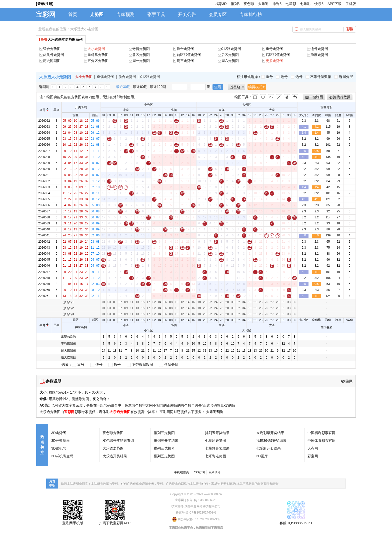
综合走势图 (52, 49)
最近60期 (140, 87)
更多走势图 (274, 61)
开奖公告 (187, 14)
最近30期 (123, 87)
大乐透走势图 (120, 412)
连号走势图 (319, 49)
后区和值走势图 (278, 55)
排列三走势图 (164, 433)
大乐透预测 (215, 412)
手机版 (351, 4)
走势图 (97, 14)
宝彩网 (46, 14)
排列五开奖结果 (217, 433)
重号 (267, 77)
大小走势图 (96, 49)
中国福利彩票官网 (321, 433)
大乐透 (263, 4)
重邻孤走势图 (98, 55)
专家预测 (125, 14)
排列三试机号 (164, 448)
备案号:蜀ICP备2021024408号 (196, 513)
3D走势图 (59, 433)
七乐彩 (305, 4)
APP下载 (334, 4)
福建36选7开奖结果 (271, 441)
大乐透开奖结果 (115, 456)
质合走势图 (185, 49)
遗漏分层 (344, 77)
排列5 (277, 4)
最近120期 (158, 87)
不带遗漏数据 (318, 77)
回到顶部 (214, 472)
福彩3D (221, 4)
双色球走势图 (113, 433)
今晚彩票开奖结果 (270, 433)
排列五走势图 (164, 456)
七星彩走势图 (215, 441)
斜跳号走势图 (53, 55)
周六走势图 (230, 61)
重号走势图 (274, 49)
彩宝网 (313, 456)
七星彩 (291, 4)
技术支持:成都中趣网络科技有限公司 (196, 506)
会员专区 (218, 14)
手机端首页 (181, 472)
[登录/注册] (45, 4)
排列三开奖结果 (166, 441)
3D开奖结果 (60, 441)
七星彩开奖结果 (217, 448)
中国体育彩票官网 (321, 441)
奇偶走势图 (141, 49)
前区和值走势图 (189, 55)
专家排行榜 (251, 14)
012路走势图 (231, 49)
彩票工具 (156, 14)
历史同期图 (52, 61)
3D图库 (262, 456)
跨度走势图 (319, 55)
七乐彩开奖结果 (268, 448)
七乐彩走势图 (215, 456)
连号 (282, 77)
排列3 (235, 4)
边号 (297, 77)
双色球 (249, 4)
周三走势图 (185, 61)
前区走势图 (141, 55)
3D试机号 (59, 448)
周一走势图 (141, 61)
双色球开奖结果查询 (118, 441)
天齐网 (313, 448)
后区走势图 (230, 55)
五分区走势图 (98, 61)
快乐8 (319, 4)
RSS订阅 (199, 472)
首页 (73, 14)
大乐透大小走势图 (84, 29)
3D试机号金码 (62, 456)
